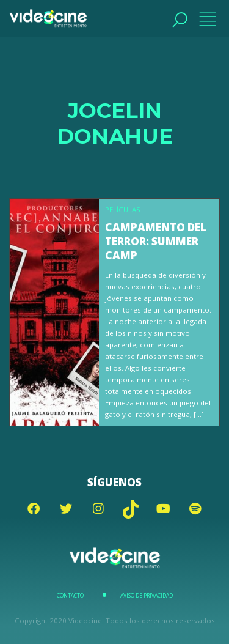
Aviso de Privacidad (147, 596)
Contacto (70, 596)
